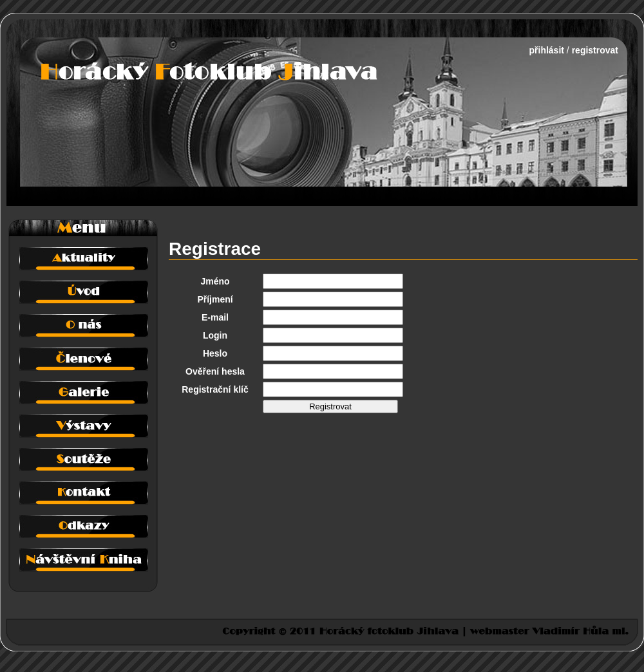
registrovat (595, 50)
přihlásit (547, 50)
